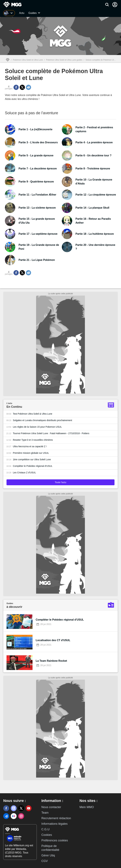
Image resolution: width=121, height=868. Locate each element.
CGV (44, 861)
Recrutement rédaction (56, 818)
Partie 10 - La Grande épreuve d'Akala (94, 182)
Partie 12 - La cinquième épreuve (96, 195)
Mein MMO (87, 807)
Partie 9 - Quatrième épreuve (36, 182)
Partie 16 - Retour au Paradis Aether (93, 221)
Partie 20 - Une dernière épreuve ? (95, 247)
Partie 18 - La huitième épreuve (95, 234)
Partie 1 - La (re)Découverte (35, 129)
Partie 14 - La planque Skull (92, 208)
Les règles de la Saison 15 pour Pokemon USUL (37, 427)
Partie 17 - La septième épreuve (38, 234)
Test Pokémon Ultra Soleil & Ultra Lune (33, 414)
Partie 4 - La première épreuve (94, 142)
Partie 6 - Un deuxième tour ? (93, 155)
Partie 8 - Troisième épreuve (93, 169)
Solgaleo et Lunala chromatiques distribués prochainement (42, 420)
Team (45, 813)
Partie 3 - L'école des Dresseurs (38, 142)
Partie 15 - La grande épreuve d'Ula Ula (37, 221)
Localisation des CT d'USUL (53, 640)
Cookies (47, 835)
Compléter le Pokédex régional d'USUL (33, 466)
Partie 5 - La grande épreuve (36, 155)
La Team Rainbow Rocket (51, 661)
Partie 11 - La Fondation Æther (37, 195)
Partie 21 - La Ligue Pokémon (37, 260)
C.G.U (45, 829)
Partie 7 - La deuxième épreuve (38, 169)
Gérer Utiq (48, 855)
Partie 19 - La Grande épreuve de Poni (39, 247)
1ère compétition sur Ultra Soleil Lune (32, 459)
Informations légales (54, 824)
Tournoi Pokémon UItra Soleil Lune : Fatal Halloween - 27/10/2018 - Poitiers (51, 433)
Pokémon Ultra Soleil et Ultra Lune (28, 60)
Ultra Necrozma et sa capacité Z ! (30, 446)
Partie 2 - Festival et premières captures (94, 129)
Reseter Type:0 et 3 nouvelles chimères (33, 440)
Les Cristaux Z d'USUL (24, 473)
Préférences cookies (55, 840)
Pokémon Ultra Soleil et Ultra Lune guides (64, 60)
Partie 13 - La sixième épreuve (37, 208)
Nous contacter (51, 807)
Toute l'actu (60, 482)
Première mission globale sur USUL (31, 453)
